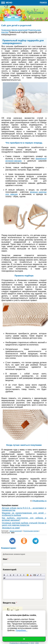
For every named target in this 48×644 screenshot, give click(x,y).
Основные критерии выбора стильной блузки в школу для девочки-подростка (24, 524)
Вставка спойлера (4, 578)
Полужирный (4, 575)
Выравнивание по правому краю (24, 575)
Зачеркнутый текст (14, 575)
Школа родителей (16, 531)
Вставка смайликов (28, 575)
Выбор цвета (31, 575)
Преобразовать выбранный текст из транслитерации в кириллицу (41, 575)
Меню (7, 3)
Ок (24, 639)
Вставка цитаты (38, 575)
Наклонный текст (7, 575)
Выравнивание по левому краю (18, 575)
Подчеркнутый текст (11, 575)
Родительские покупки (31, 531)
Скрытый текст (35, 575)
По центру (21, 575)
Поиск (43, 3)
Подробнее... (22, 630)
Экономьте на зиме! (11, 528)
